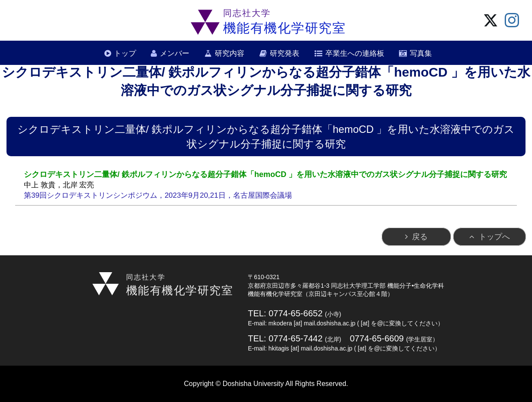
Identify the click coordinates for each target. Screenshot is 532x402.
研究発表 (285, 53)
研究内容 (230, 53)
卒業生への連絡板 (355, 53)
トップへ (494, 237)
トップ (125, 53)
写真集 (421, 53)
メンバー (175, 53)
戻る (420, 237)
